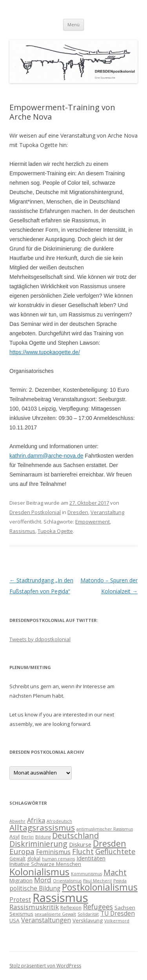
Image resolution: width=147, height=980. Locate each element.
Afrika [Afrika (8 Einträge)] (36, 820)
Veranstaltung (107, 512)
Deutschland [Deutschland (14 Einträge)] (75, 835)
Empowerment (93, 522)
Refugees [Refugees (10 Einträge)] (98, 907)
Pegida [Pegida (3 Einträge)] (120, 881)
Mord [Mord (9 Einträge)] (43, 880)
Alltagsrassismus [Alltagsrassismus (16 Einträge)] (42, 827)
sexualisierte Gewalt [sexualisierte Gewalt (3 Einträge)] (55, 914)
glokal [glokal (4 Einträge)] (34, 859)
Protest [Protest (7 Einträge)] (20, 900)
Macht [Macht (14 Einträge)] (115, 872)
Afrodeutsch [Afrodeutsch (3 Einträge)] (59, 821)
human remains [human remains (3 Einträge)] (58, 859)
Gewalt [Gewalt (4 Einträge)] (17, 859)
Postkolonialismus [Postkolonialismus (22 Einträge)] (100, 887)
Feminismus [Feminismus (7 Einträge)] (53, 852)
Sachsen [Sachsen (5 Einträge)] (125, 907)
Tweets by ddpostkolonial (40, 639)
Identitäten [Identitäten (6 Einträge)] (91, 858)
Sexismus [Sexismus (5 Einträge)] (21, 914)
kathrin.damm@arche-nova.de (46, 456)
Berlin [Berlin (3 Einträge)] (27, 837)
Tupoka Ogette (55, 531)
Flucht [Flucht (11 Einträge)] (83, 851)
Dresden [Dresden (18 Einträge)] (110, 843)
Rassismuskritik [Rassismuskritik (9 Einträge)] (34, 907)
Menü (73, 25)
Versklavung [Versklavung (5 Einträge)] (88, 920)
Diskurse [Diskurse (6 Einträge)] (80, 844)
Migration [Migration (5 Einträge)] (21, 880)
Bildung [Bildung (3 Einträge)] (43, 837)
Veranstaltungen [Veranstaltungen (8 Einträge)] (46, 920)
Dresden (78, 512)
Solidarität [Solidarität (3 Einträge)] (88, 914)
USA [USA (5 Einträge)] (15, 920)
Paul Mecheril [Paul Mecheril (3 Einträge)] (97, 881)
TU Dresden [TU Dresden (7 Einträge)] (118, 913)
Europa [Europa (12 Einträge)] (22, 851)
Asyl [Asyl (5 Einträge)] (15, 836)
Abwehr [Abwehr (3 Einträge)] (17, 821)
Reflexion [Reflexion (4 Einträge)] (71, 908)
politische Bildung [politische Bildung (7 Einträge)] (35, 888)
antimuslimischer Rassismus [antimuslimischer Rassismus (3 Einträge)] (105, 829)
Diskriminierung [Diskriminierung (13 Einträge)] (38, 844)
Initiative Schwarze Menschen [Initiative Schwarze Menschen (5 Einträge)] (45, 864)
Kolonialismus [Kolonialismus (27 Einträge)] (39, 872)
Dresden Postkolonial (35, 512)
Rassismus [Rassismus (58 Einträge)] (60, 898)
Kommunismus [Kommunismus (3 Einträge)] (86, 874)
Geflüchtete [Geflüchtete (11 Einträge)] (115, 851)
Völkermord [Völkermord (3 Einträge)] (117, 921)
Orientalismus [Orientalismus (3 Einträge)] (67, 881)
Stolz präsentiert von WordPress (45, 966)
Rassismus (22, 531)
